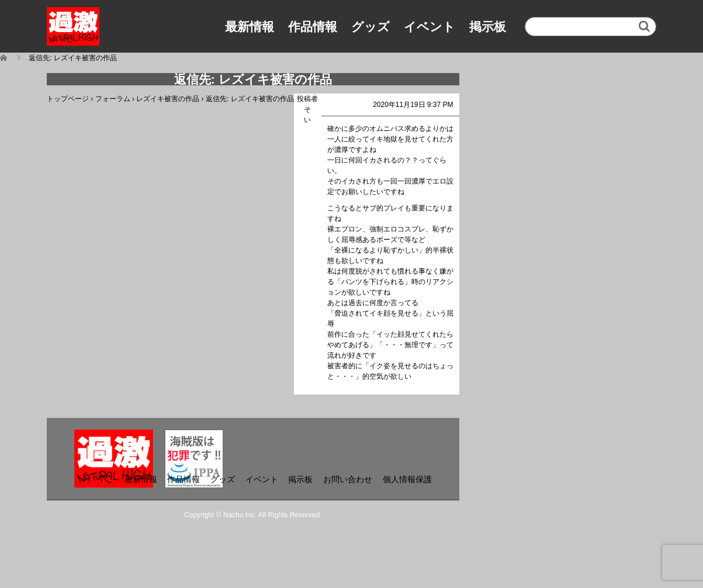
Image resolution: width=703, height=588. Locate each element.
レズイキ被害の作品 (168, 99)
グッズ (370, 27)
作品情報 (313, 27)
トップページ (68, 99)
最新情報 (250, 27)
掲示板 (488, 27)
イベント (430, 27)
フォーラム (113, 99)
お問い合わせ (348, 479)
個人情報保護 (407, 479)
